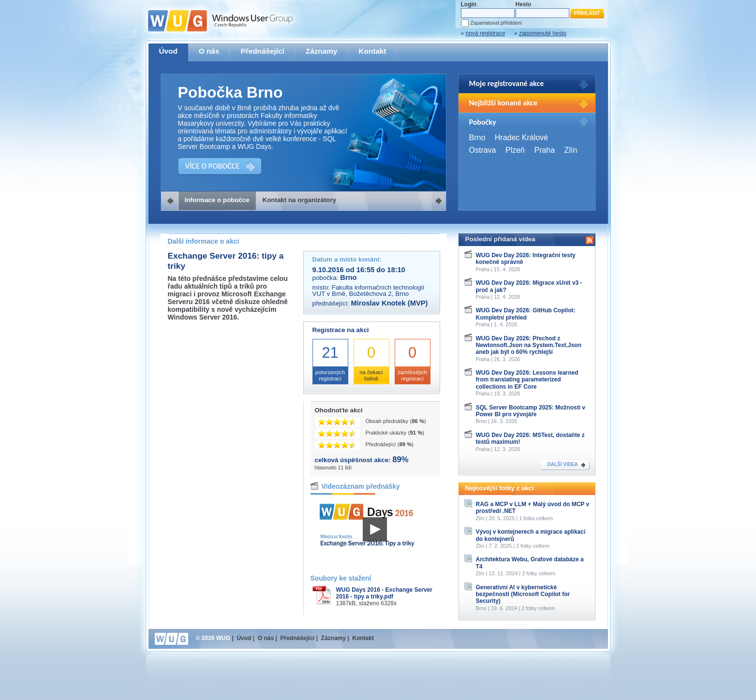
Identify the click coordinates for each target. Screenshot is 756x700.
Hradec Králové (521, 138)
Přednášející (262, 51)
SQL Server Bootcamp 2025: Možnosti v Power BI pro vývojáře (531, 411)
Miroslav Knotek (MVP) (390, 303)
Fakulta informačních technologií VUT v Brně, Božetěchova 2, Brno (369, 291)
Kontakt (372, 51)
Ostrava (483, 150)
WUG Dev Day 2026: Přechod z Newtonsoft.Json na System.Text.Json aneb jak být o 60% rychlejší (529, 345)
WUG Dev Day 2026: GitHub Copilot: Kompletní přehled (526, 314)
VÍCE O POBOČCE (213, 166)
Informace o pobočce (217, 200)
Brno (477, 138)
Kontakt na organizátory (300, 200)
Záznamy (322, 51)
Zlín (571, 150)
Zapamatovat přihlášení (496, 23)
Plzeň (515, 150)
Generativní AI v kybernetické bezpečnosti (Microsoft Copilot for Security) (523, 594)
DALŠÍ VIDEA (563, 464)
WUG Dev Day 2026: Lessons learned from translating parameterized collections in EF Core (527, 380)
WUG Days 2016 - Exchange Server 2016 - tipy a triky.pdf (384, 593)
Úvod (168, 51)
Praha (544, 150)
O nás (209, 51)
